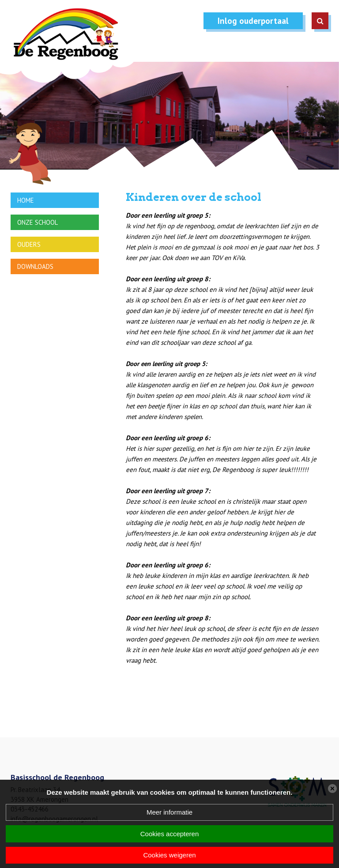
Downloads (35, 266)
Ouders (29, 244)
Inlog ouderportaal (253, 21)
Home (26, 200)
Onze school (38, 222)
